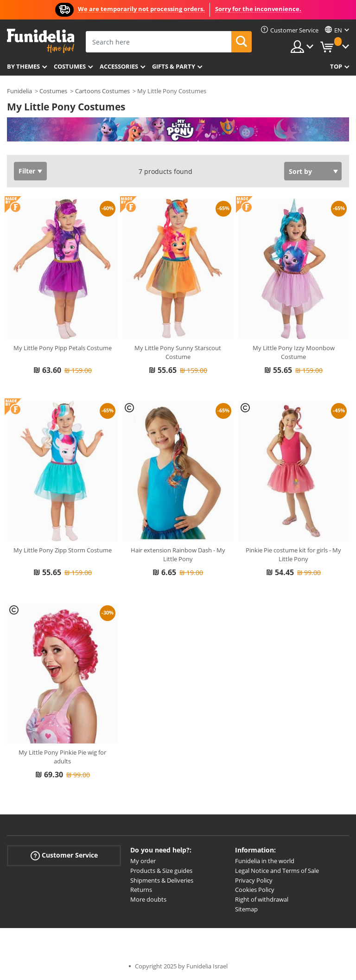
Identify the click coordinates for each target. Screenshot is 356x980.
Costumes (70, 66)
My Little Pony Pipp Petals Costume (63, 348)
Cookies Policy (255, 890)
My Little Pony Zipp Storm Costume (63, 550)
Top (336, 66)
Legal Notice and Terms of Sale (277, 871)
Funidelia (19, 91)
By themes (23, 66)
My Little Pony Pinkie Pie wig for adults (62, 757)
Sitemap (246, 909)
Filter (27, 171)
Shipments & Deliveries (162, 880)
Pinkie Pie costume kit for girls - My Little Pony (293, 555)
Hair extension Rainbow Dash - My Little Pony (178, 555)
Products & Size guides (161, 871)
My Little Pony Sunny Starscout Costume (178, 352)
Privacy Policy (254, 880)
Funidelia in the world (265, 861)
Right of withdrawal (262, 899)
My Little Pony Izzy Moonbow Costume (294, 352)
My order (143, 861)
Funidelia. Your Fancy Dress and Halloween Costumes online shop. (41, 41)
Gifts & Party (174, 66)
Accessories (119, 66)
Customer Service (64, 855)
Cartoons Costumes (102, 91)
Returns (141, 890)
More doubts (148, 899)
